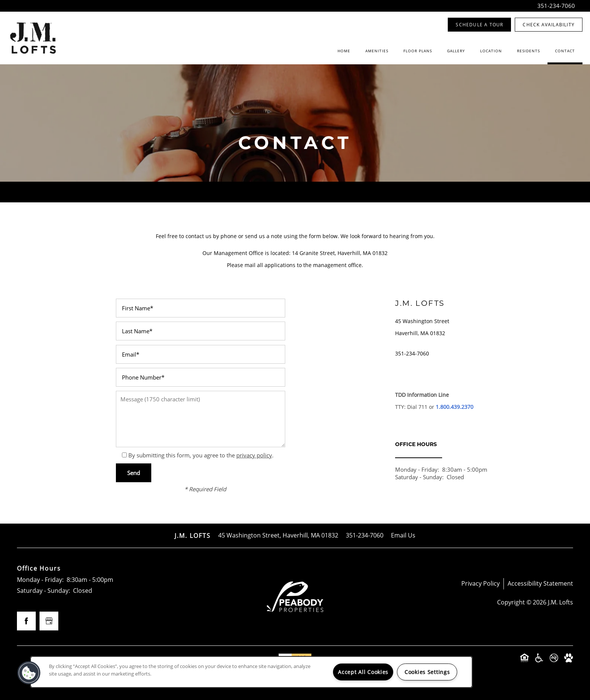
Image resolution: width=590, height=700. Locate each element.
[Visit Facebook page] (26, 621)
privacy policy (254, 455)
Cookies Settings (427, 672)
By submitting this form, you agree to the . (201, 455)
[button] (479, 25)
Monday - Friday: (417, 469)
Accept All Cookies (363, 672)
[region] (251, 672)
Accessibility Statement (540, 583)
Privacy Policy (481, 583)
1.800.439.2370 (455, 407)
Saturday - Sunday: (419, 477)
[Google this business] (49, 621)
